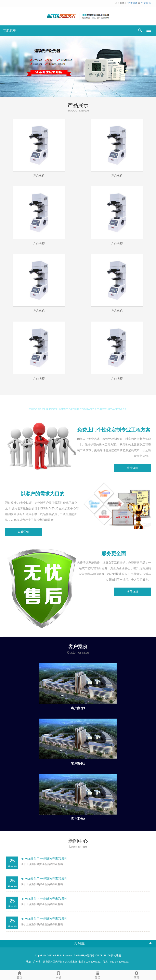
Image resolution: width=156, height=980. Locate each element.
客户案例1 (78, 763)
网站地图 (116, 956)
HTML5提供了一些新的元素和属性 (44, 859)
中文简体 (132, 3)
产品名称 (39, 176)
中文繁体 (146, 3)
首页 (19, 975)
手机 (58, 975)
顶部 (136, 975)
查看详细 (133, 468)
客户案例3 (78, 708)
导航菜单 (10, 30)
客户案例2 (78, 819)
